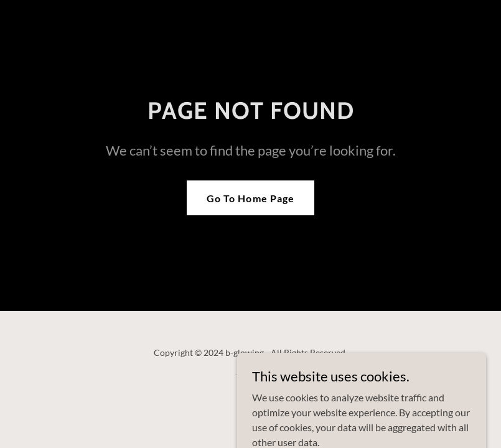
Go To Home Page (250, 198)
